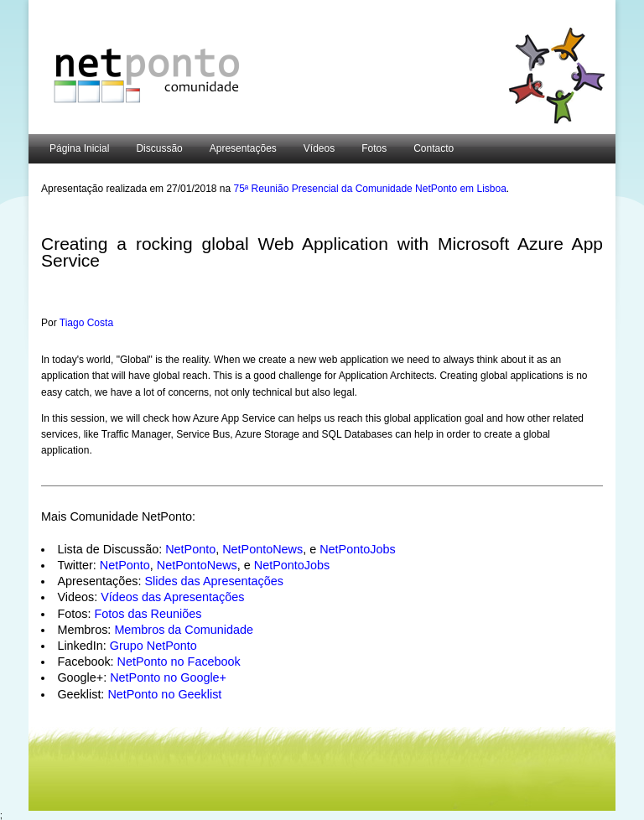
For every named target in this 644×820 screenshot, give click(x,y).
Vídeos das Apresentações (172, 597)
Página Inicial (79, 148)
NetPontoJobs (357, 549)
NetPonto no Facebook (179, 662)
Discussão (159, 148)
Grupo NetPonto (153, 646)
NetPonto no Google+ (168, 677)
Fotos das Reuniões (148, 614)
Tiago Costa (86, 323)
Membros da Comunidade (184, 630)
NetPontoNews (262, 549)
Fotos (374, 148)
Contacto (434, 148)
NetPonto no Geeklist (164, 694)
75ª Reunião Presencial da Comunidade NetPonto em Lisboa (370, 189)
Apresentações (243, 148)
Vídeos (319, 148)
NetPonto (190, 549)
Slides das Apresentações (214, 581)
